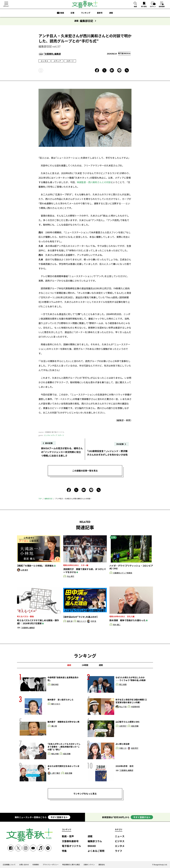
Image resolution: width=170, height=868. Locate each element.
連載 (111, 13)
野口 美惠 (123, 685)
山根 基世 (24, 570)
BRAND (92, 846)
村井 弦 (93, 621)
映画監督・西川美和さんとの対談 (94, 182)
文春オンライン (89, 865)
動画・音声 (68, 836)
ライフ (118, 851)
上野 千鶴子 (56, 773)
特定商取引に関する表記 (71, 865)
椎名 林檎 (55, 754)
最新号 (100, 13)
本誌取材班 (135, 707)
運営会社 (102, 865)
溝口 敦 (54, 726)
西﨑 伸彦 (55, 685)
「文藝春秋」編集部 (52, 54)
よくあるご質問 (96, 851)
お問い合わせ (24, 865)
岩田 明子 (135, 748)
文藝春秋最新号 (70, 841)
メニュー (6, 6)
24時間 (85, 665)
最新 (69, 665)
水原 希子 (123, 726)
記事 (73, 13)
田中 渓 (70, 621)
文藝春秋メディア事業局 (123, 573)
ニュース (120, 836)
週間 (101, 665)
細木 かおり (56, 704)
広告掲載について (9, 865)
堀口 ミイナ (82, 621)
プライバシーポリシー (51, 865)
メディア (57, 61)
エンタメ (44, 61)
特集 (64, 851)
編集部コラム (95, 841)
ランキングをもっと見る (85, 794)
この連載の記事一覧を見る (85, 471)
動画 (62, 13)
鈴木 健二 (117, 625)
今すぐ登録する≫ (59, 817)
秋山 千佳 (123, 707)
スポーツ (70, 61)
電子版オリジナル (71, 846)
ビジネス (120, 841)
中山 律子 (71, 576)
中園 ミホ (123, 748)
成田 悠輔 (135, 726)
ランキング (86, 13)
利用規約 (36, 865)
